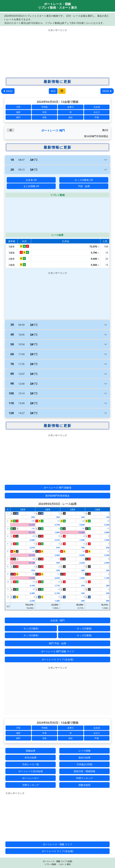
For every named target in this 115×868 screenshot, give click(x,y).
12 (108, 528)
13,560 (82, 532)
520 (108, 548)
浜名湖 (97, 107)
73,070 (32, 525)
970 (33, 570)
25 (83, 521)
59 (34, 574)
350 (58, 517)
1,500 (82, 540)
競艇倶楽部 (84, 785)
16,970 (32, 555)
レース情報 (84, 751)
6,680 (32, 540)
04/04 (107, 91)
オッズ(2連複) (84, 635)
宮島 (44, 117)
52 (34, 551)
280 (108, 586)
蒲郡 (18, 112)
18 (83, 551)
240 (83, 517)
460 (83, 601)
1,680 (82, 578)
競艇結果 (31, 751)
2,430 (82, 563)
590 (58, 563)
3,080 (107, 532)
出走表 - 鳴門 (57, 620)
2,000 (107, 563)
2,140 (57, 593)
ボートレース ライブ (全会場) (57, 659)
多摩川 (71, 107)
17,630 (32, 578)
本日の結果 (31, 758)
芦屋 (97, 117)
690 (33, 517)
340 (108, 593)
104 (33, 521)
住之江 (97, 112)
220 (108, 570)
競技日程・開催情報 (84, 771)
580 (108, 601)
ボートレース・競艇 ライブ (57, 844)
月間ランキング (31, 785)
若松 (71, 117)
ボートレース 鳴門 (53, 130)
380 (83, 570)
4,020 (57, 578)
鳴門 (18, 117)
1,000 (57, 532)
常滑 (44, 112)
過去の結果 (84, 758)
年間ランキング (84, 778)
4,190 (32, 586)
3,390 (107, 555)
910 (58, 548)
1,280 (57, 601)
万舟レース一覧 (31, 764)
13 (108, 521)
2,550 (32, 601)
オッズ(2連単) (31, 635)
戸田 (18, 107)
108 (33, 528)
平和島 (44, 107)
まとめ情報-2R (31, 186)
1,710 (57, 586)
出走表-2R (31, 180)
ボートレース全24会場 (31, 771)
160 (108, 517)
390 (58, 570)
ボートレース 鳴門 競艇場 (57, 488)
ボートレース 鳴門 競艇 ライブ (57, 651)
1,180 (107, 578)
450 (83, 586)
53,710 (32, 532)
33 (34, 559)
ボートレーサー (31, 778)
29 (83, 528)
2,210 (57, 540)
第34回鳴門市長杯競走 (57, 496)
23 (34, 536)
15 (58, 521)
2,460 (57, 555)
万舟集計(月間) (84, 764)
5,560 (107, 525)
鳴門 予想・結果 (57, 643)
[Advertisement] (57, 53)
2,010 (32, 548)
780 (83, 548)
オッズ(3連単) (31, 628)
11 (8, 589)
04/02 (8, 91)
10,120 (32, 563)
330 (83, 593)
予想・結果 (84, 186)
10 (8, 582)
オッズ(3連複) (84, 628)
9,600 (82, 525)
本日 (53, 91)
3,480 (32, 593)
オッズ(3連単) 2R (84, 180)
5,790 (57, 525)
